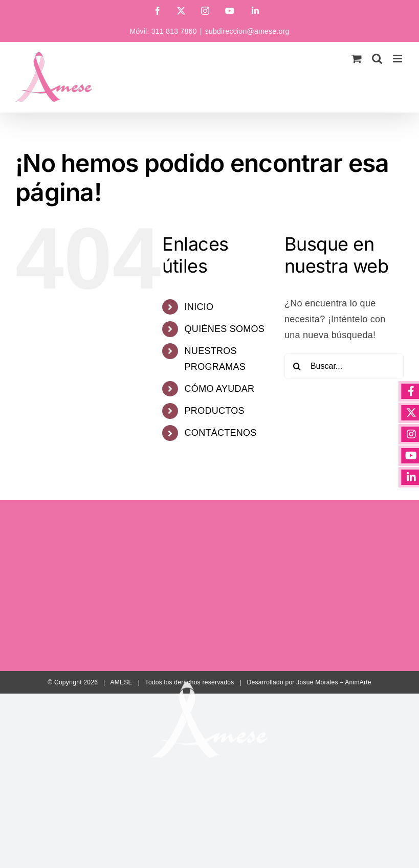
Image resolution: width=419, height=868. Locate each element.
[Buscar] (297, 366)
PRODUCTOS (215, 411)
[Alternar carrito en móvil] (357, 59)
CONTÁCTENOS (221, 433)
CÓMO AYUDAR (220, 389)
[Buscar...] (344, 366)
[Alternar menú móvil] (398, 59)
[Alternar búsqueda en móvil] (377, 59)
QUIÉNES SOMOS (225, 329)
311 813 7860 (174, 31)
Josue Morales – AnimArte (334, 682)
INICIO (199, 307)
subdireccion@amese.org (247, 31)
